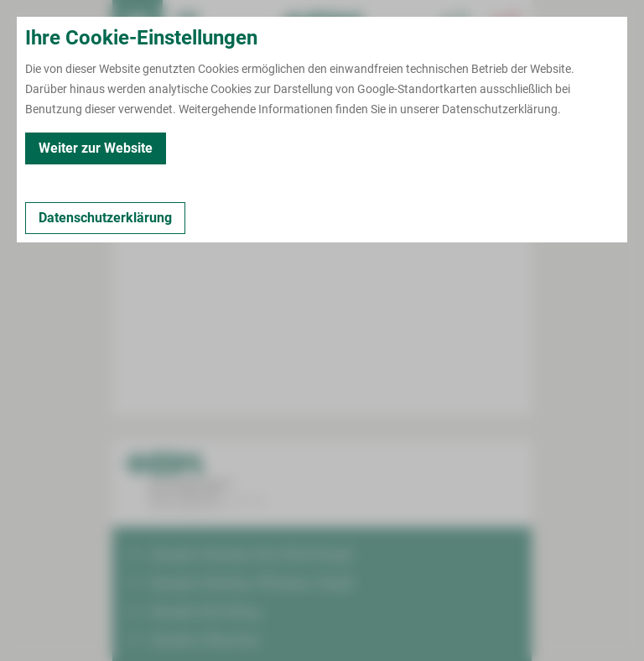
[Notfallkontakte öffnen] (506, 25)
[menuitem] (138, 25)
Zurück (152, 151)
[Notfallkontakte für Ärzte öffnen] (456, 25)
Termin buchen (188, 25)
